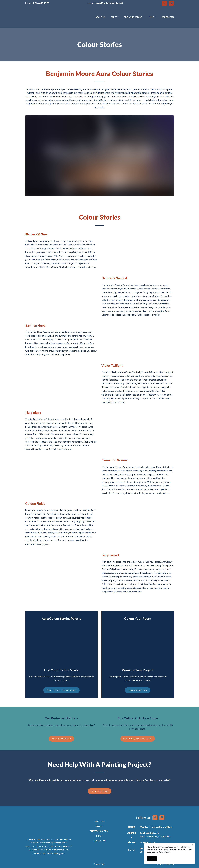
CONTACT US (168, 17)
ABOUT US (100, 17)
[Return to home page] (37, 17)
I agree (152, 859)
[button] (164, 3)
